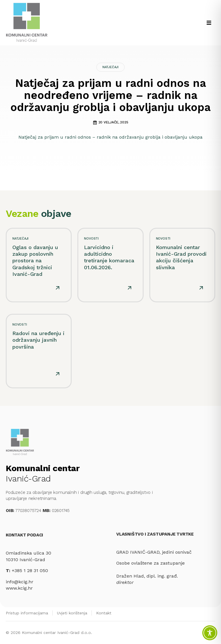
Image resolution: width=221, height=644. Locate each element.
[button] (209, 23)
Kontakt (104, 613)
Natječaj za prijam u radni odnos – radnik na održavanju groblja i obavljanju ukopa (110, 137)
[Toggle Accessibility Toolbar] (210, 633)
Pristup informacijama (27, 613)
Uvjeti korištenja (72, 613)
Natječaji (110, 67)
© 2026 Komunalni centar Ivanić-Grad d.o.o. (49, 632)
